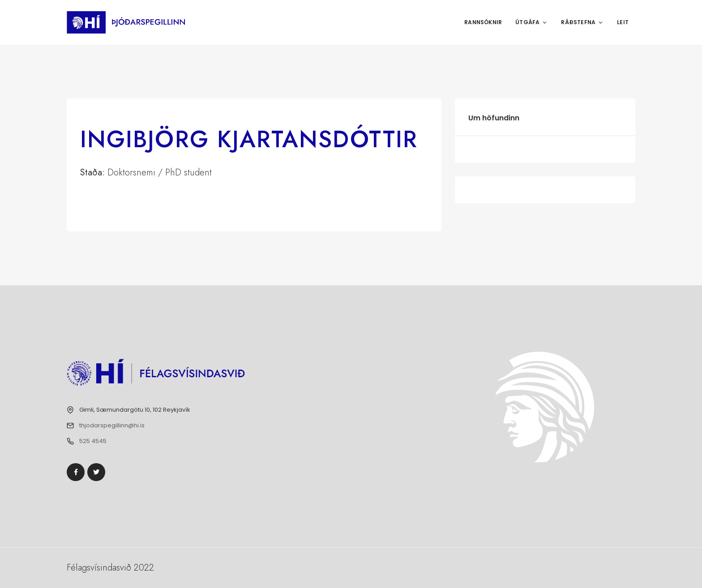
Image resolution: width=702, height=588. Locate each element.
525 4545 (93, 441)
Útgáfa (531, 22)
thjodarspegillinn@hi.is (112, 425)
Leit (623, 22)
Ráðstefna (582, 22)
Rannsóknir (483, 22)
